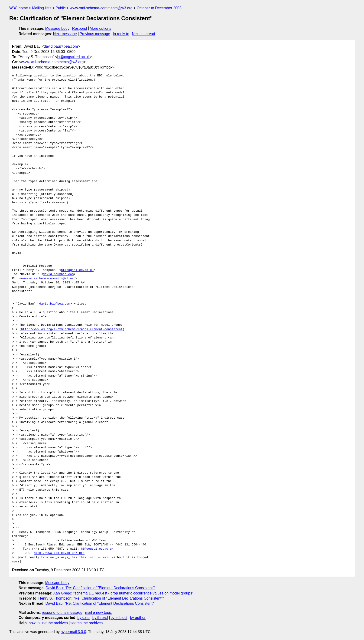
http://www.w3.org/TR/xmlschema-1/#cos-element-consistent (72, 329)
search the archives (87, 623)
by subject (119, 618)
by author (138, 618)
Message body (57, 28)
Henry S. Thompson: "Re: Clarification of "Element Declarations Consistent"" (101, 598)
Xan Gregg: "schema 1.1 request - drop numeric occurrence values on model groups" (123, 593)
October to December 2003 (159, 8)
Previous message (95, 34)
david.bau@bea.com (61, 46)
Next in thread (143, 34)
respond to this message (62, 612)
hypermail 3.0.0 (73, 632)
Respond (80, 28)
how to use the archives (48, 623)
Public (61, 8)
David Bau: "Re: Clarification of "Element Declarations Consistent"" (101, 588)
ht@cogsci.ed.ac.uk (73, 57)
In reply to (121, 34)
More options (101, 28)
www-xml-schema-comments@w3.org (101, 8)
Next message (65, 34)
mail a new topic (99, 612)
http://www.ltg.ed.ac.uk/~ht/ (59, 553)
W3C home (19, 8)
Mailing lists (42, 8)
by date (83, 618)
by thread (100, 618)
